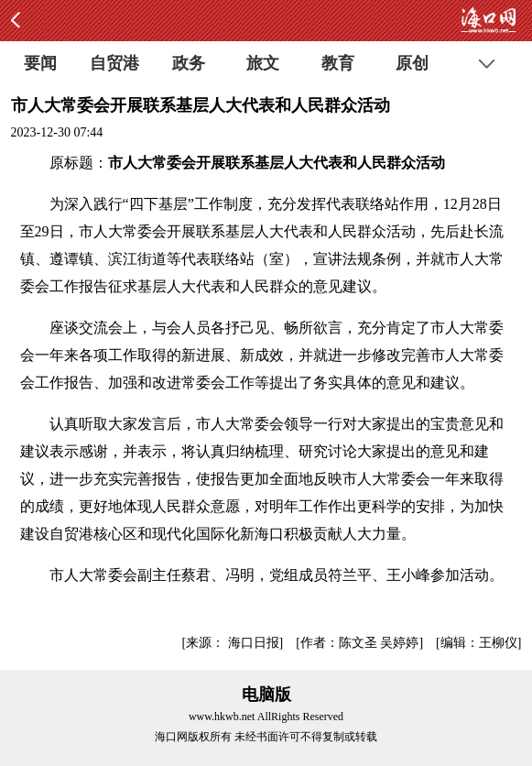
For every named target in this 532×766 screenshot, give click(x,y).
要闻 (40, 63)
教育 (338, 63)
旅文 (263, 63)
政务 (189, 63)
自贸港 (114, 63)
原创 (412, 63)
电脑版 (266, 695)
